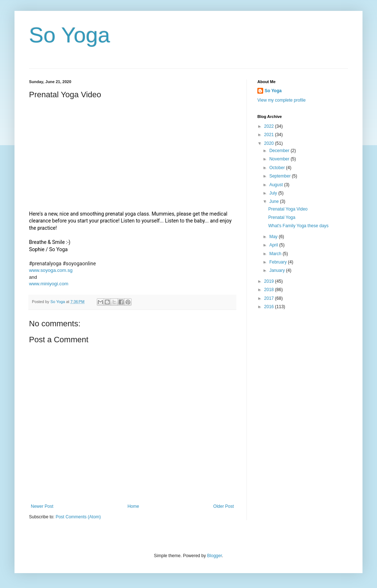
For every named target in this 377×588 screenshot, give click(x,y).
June (275, 201)
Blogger (214, 556)
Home (133, 506)
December (280, 151)
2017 (270, 298)
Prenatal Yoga (282, 217)
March (276, 254)
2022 (270, 126)
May (274, 237)
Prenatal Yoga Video (288, 209)
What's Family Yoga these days (298, 226)
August (277, 185)
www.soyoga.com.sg (51, 270)
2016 (270, 307)
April (274, 245)
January (278, 270)
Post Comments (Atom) (78, 517)
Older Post (223, 506)
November (280, 159)
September (281, 176)
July (274, 193)
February (279, 262)
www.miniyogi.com (49, 284)
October (278, 168)
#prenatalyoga (45, 264)
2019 (270, 281)
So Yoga (70, 35)
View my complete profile (281, 100)
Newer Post (42, 506)
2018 (270, 290)
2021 (270, 135)
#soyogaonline (79, 264)
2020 (270, 143)
